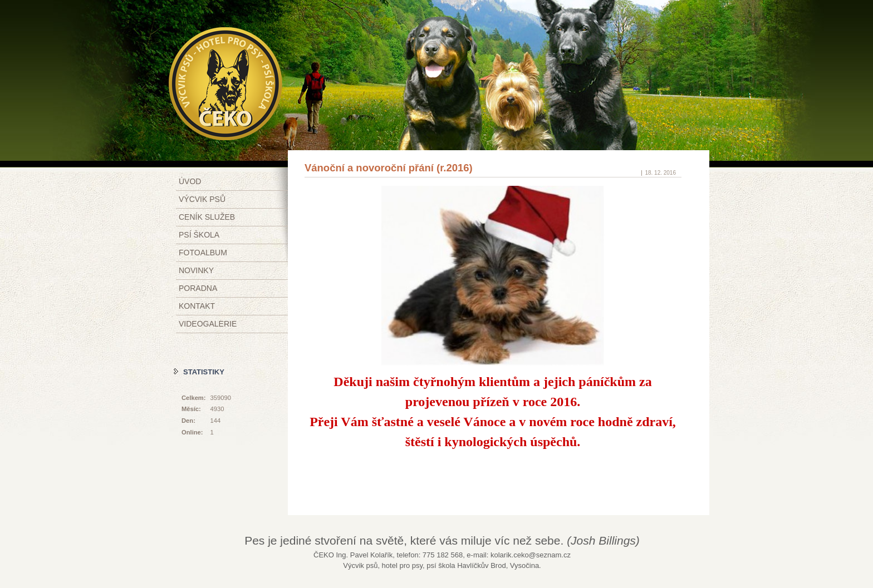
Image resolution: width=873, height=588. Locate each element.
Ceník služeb (207, 217)
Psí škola (199, 235)
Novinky (196, 270)
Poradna (198, 288)
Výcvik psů (202, 199)
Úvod (190, 181)
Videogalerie (208, 324)
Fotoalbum (203, 253)
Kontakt (197, 306)
